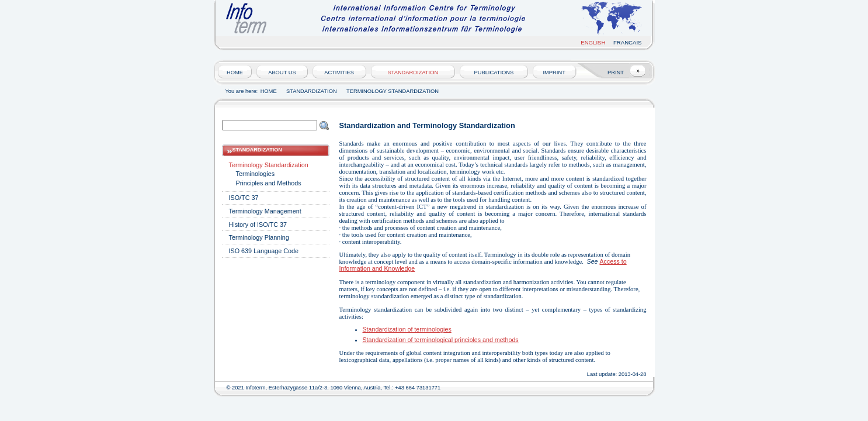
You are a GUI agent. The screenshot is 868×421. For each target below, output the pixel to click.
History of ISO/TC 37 (258, 225)
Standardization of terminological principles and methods (441, 340)
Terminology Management (265, 211)
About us (282, 73)
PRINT (616, 73)
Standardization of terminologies (407, 329)
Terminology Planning (259, 237)
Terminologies (256, 174)
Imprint (554, 73)
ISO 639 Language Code (264, 251)
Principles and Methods (269, 183)
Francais (628, 42)
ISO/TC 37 (244, 198)
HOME (235, 73)
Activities (339, 73)
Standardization (413, 73)
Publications (494, 73)
